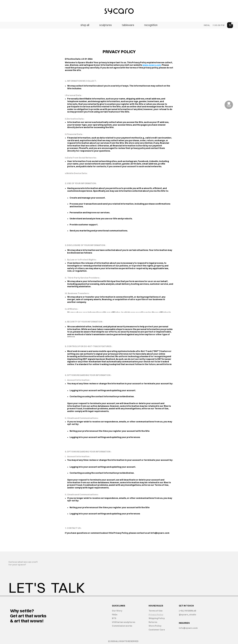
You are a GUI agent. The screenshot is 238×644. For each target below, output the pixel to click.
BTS (114, 618)
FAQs (115, 615)
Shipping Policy (157, 618)
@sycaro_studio (187, 615)
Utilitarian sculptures (124, 622)
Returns (153, 622)
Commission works (122, 626)
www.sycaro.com (152, 65)
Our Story (117, 611)
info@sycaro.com (160, 533)
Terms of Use (156, 611)
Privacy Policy (156, 615)
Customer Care (157, 630)
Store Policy (155, 626)
